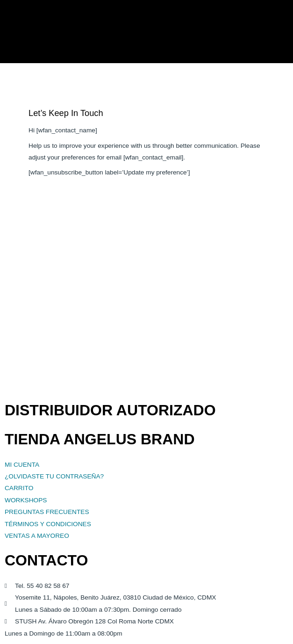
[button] (282, 32)
